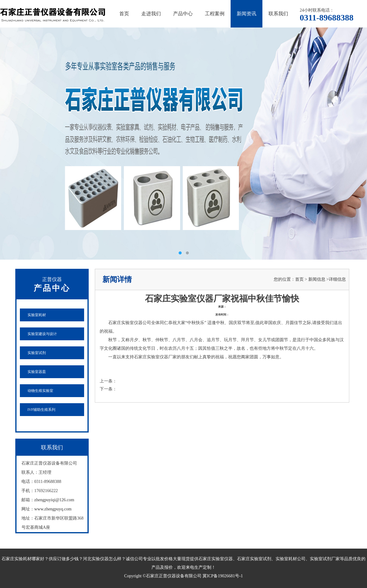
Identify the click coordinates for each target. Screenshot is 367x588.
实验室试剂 (37, 353)
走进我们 (151, 14)
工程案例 (215, 14)
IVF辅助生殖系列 (41, 410)
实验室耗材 (37, 315)
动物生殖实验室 (40, 391)
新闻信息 (317, 279)
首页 (124, 14)
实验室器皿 (37, 372)
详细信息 (337, 279)
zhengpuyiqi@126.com (54, 500)
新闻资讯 (247, 14)
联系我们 (278, 14)
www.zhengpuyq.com (53, 509)
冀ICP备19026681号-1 (222, 576)
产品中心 (183, 14)
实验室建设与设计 (42, 334)
